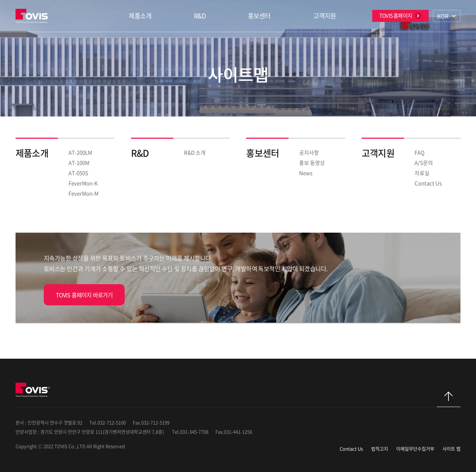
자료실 (422, 173)
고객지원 (325, 16)
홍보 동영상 (312, 163)
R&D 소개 (195, 153)
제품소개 (140, 16)
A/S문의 (424, 163)
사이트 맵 (451, 449)
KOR (443, 16)
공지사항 (309, 153)
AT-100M (79, 163)
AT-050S (78, 173)
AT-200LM (80, 153)
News (306, 173)
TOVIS (33, 16)
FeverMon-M (84, 193)
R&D (200, 16)
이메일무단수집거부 (415, 449)
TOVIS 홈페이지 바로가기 (84, 295)
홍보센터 (259, 16)
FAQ (420, 153)
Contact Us (428, 183)
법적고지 (380, 449)
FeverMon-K (83, 183)
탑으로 (449, 399)
